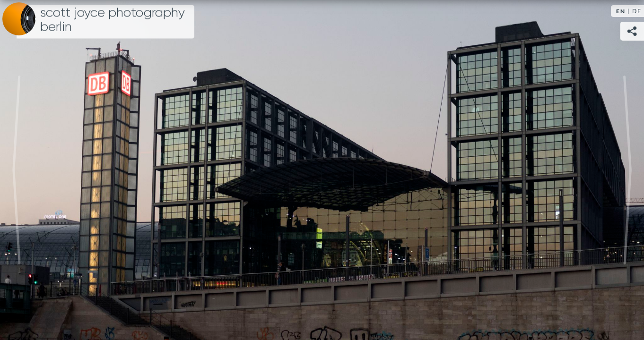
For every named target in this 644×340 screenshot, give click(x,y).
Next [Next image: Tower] (627, 170)
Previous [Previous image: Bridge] (17, 170)
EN (621, 11)
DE (637, 11)
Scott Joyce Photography (113, 20)
